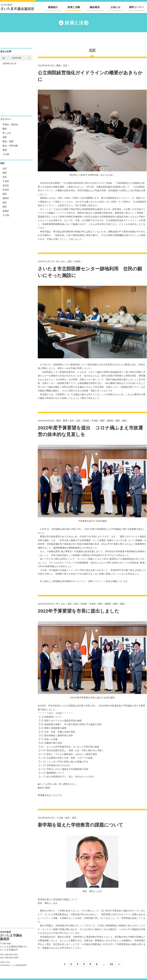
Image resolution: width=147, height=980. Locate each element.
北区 (65, 65)
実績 (5, 150)
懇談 (59, 65)
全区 (72, 421)
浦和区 (110, 421)
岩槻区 (6, 211)
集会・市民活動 (10, 146)
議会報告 (95, 7)
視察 (5, 137)
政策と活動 (74, 7)
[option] (16, 61)
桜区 (102, 421)
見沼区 (86, 421)
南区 (118, 421)
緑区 (124, 421)
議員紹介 (53, 7)
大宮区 (77, 261)
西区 (5, 173)
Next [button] (4, 58)
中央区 (95, 421)
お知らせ (116, 7)
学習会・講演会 (10, 124)
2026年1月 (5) (9, 63)
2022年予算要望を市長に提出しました (79, 611)
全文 (108, 581)
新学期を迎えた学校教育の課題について (81, 825)
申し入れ (61, 261)
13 (111, 964)
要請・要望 (62, 421)
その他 (60, 818)
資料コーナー (136, 7)
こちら (54, 795)
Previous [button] (29, 58)
